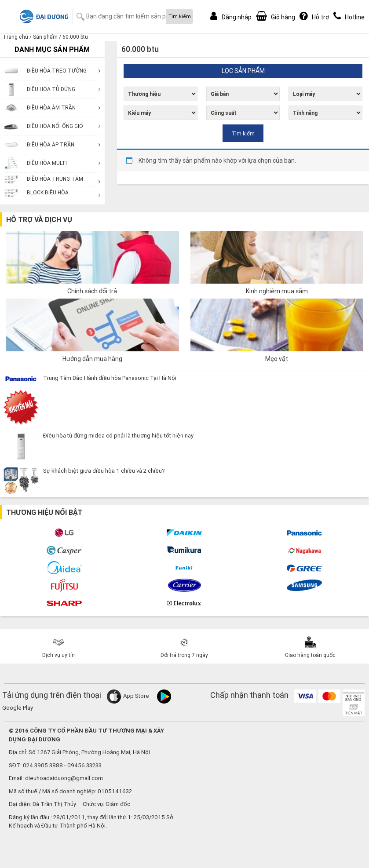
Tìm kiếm (180, 16)
